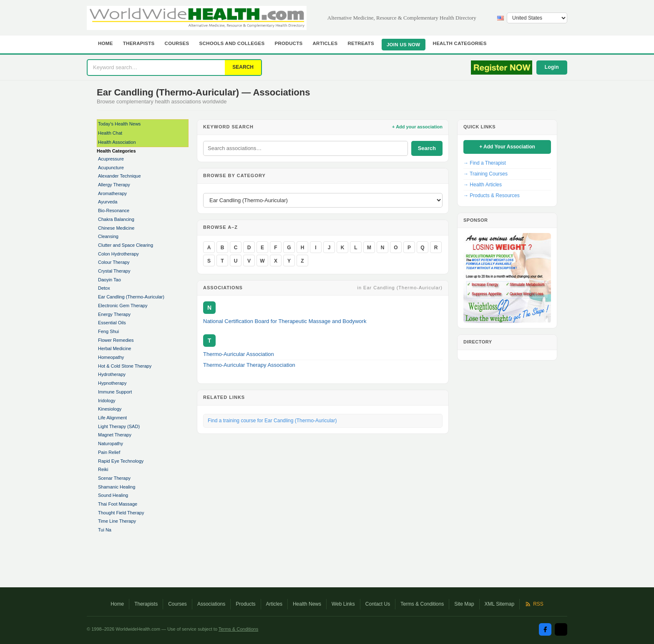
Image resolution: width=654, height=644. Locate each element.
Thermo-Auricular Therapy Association (249, 365)
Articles (325, 43)
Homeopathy (111, 357)
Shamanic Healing (117, 487)
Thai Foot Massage (118, 504)
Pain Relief (109, 452)
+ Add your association (417, 127)
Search (427, 148)
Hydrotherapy (112, 374)
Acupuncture (111, 168)
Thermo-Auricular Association (239, 354)
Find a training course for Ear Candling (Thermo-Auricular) (272, 421)
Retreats (361, 43)
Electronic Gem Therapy (123, 306)
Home (106, 43)
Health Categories (460, 43)
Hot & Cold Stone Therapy (125, 366)
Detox (104, 288)
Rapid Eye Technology (121, 461)
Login (552, 67)
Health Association (117, 142)
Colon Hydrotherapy (118, 254)
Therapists (139, 43)
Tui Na (105, 530)
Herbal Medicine (114, 348)
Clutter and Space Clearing (126, 245)
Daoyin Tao (109, 280)
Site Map (464, 604)
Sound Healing (113, 495)
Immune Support (115, 392)
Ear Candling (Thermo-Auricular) (131, 297)
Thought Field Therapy (121, 513)
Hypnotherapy (112, 383)
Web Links (343, 604)
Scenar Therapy (114, 478)
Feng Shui (108, 331)
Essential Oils (112, 323)
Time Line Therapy (117, 521)
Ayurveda (108, 202)
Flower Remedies (116, 340)
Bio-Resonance (114, 210)
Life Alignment (112, 418)
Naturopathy (111, 444)
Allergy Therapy (114, 185)
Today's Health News (119, 124)
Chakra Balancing (116, 219)
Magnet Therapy (115, 435)
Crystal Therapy (114, 271)
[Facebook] (545, 629)
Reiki (103, 469)
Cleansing (108, 236)
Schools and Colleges (232, 43)
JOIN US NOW (404, 45)
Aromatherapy (112, 193)
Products (289, 43)
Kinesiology (110, 409)
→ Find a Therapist (485, 163)
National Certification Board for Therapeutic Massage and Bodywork (285, 321)
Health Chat (110, 133)
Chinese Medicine (116, 228)
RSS (534, 604)
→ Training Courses (485, 174)
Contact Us (378, 604)
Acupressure (111, 159)
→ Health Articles (483, 185)
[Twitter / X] (561, 629)
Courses (177, 43)
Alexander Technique (119, 176)
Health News (307, 604)
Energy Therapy (114, 314)
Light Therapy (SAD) (119, 426)
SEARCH (243, 67)
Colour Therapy (114, 262)
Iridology (107, 401)
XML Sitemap (500, 604)
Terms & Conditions (422, 604)
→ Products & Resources (492, 195)
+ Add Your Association (507, 147)
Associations (211, 604)
